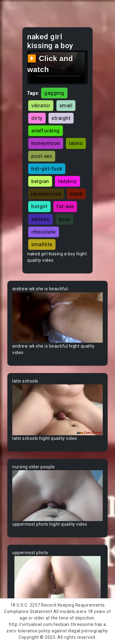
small (66, 105)
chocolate (44, 232)
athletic (40, 219)
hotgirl (39, 206)
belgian (40, 181)
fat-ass (65, 206)
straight (61, 118)
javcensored (46, 194)
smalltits (42, 244)
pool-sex (42, 156)
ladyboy (67, 181)
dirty (37, 118)
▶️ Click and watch (50, 64)
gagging (54, 93)
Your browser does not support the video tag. (57, 318)
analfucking (46, 131)
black (76, 194)
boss (65, 219)
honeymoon (46, 143)
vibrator (41, 105)
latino (76, 143)
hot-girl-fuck (47, 169)
